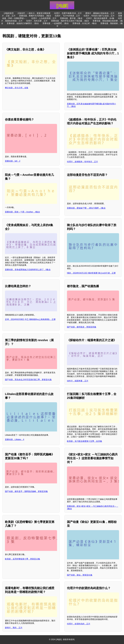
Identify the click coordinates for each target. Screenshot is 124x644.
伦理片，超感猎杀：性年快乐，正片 (82, 162)
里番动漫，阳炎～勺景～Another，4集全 (22, 212)
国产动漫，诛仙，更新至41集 (80, 575)
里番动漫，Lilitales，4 (15, 439)
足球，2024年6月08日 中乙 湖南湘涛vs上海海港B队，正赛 (30, 319)
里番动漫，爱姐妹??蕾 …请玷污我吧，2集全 (86, 208)
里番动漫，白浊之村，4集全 (85, 23)
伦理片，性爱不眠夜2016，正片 (68, 13)
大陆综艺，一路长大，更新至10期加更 (34, 13)
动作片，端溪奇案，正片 (78, 381)
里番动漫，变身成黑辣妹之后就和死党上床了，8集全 (28, 270)
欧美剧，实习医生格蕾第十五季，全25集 (85, 441)
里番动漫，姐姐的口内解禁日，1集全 (23, 23)
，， (64, 26)
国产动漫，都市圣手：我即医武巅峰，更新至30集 (26, 491)
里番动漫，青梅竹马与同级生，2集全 (35, 16)
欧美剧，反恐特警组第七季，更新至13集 (23, 559)
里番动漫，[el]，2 (13, 161)
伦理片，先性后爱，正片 (37, 21)
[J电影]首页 (9, 13)
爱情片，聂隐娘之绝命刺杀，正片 (100, 13)
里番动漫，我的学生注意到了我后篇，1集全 (70, 21)
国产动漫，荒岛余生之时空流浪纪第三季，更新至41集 (28, 380)
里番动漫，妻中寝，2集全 (71, 18)
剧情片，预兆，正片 (14, 628)
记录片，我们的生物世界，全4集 (100, 18)
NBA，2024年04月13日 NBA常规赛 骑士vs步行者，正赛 (91, 273)
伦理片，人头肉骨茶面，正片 (44, 18)
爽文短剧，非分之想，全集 (17, 88)
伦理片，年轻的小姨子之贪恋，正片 (99, 16)
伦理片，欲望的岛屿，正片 (79, 624)
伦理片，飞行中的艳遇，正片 (67, 16)
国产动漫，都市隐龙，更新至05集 (82, 327)
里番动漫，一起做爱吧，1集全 (56, 23)
